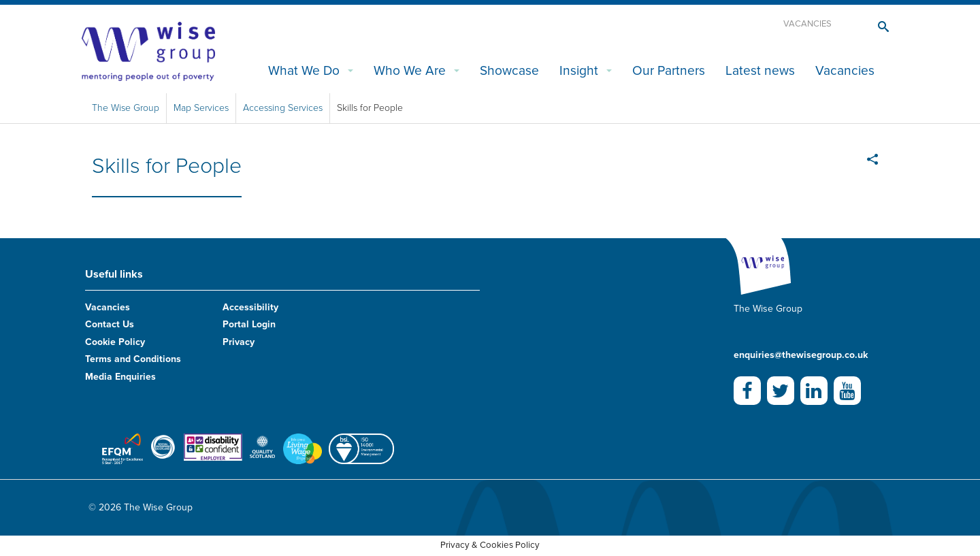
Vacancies (807, 24)
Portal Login (249, 324)
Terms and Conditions (133, 359)
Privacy (239, 342)
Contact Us (110, 324)
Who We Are (410, 70)
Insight (579, 70)
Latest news (760, 70)
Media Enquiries (120, 377)
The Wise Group (126, 108)
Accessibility (250, 307)
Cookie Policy (115, 342)
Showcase (509, 70)
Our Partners (669, 70)
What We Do (304, 70)
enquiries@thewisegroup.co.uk (801, 355)
